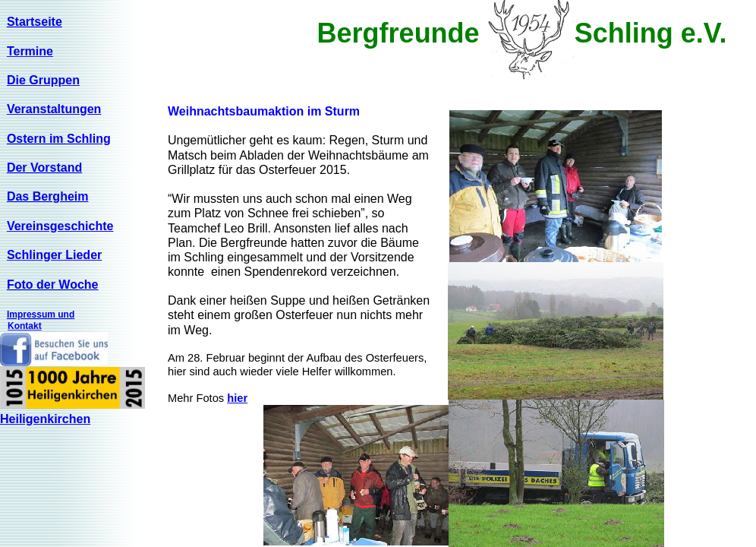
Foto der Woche (53, 285)
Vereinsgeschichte (60, 226)
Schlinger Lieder (54, 255)
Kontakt (25, 326)
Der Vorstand (44, 168)
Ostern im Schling (59, 139)
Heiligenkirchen (45, 419)
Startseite (35, 22)
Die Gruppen (43, 80)
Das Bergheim (48, 196)
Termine (30, 51)
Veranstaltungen (54, 109)
